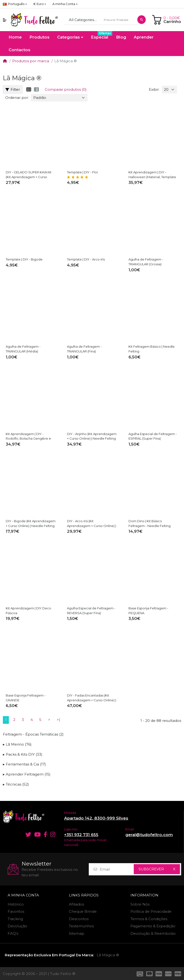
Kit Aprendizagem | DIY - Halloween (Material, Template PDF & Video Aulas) (152, 175)
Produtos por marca (31, 61)
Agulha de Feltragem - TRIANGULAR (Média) (23, 349)
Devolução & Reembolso (153, 933)
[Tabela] (29, 90)
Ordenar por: (17, 98)
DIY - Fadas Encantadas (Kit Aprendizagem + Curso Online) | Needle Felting (92, 698)
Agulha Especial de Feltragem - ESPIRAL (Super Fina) (153, 436)
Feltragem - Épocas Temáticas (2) (33, 734)
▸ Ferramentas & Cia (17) (24, 764)
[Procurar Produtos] (118, 20)
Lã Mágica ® (108, 955)
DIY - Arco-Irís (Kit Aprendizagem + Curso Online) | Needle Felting (92, 524)
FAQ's (13, 933)
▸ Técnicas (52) (16, 784)
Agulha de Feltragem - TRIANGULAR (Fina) (84, 349)
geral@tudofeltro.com (149, 835)
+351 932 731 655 (81, 835)
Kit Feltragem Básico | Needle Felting (152, 349)
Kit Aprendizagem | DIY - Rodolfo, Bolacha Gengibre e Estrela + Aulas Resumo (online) (30, 436)
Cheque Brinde (83, 911)
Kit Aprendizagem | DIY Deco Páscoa (28, 611)
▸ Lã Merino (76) (17, 744)
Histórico (16, 904)
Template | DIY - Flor (83, 172)
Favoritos (16, 911)
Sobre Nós (140, 904)
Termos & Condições (149, 919)
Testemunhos (81, 926)
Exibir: (154, 89)
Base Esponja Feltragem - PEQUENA (148, 611)
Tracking (15, 919)
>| (58, 720)
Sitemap (77, 933)
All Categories (81, 20)
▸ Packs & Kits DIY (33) (23, 754)
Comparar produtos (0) (66, 89)
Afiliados (76, 904)
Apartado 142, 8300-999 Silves (96, 818)
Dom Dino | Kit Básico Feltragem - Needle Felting (150, 523)
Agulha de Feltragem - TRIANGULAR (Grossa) (146, 262)
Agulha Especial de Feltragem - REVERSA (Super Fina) (91, 611)
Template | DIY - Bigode (24, 259)
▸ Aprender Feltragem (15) (27, 774)
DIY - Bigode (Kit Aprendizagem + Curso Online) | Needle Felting (31, 523)
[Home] (5, 61)
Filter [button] (13, 89)
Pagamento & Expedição (153, 926)
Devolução (17, 926)
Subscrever (151, 869)
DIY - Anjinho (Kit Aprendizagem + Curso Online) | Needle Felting (92, 436)
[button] (40, 4)
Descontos (79, 919)
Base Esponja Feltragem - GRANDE (26, 698)
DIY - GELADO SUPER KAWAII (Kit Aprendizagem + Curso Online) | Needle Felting (28, 175)
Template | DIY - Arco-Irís (86, 259)
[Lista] (36, 90)
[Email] (117, 869)
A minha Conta (23, 895)
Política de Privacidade (151, 911)
